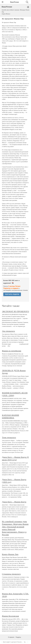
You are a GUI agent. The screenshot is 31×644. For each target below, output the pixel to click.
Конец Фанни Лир (10, 554)
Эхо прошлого (8, 331)
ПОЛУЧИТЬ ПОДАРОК (12, 294)
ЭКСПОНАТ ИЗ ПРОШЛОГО (15, 311)
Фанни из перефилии (12, 351)
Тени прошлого (9, 437)
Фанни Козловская (10, 616)
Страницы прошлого (11, 574)
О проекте (11, 637)
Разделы (18, 637)
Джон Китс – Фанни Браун (14, 502)
